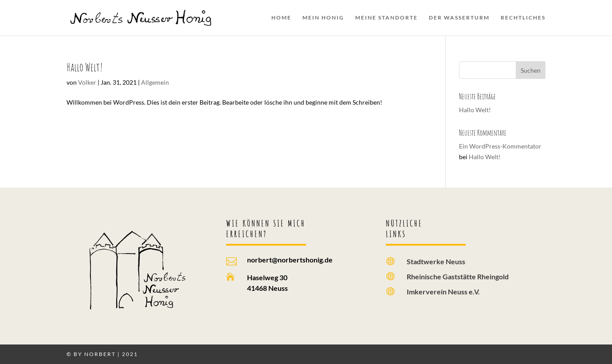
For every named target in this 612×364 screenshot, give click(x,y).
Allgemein (155, 82)
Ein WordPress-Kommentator (500, 146)
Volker (87, 82)
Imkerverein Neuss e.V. (443, 292)
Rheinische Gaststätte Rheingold (458, 276)
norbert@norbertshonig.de (290, 260)
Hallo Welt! (85, 67)
